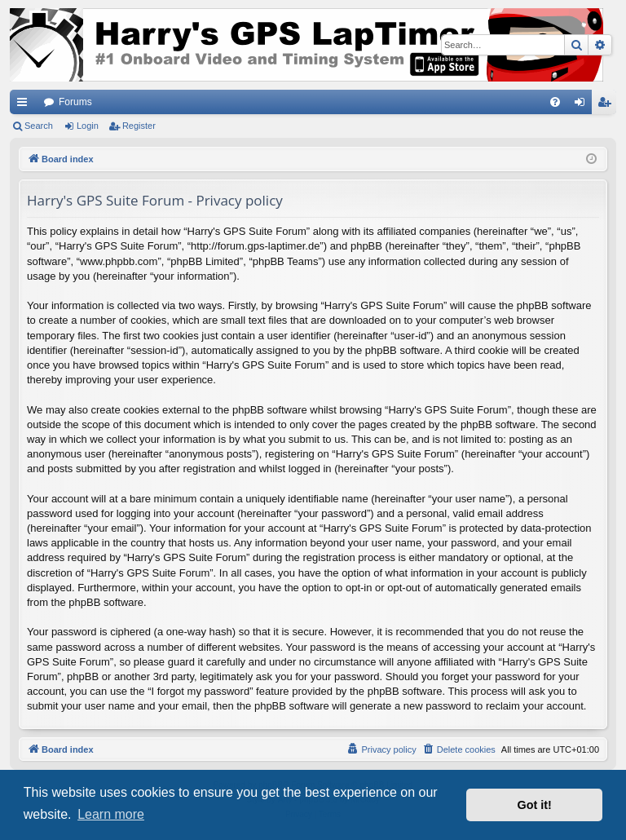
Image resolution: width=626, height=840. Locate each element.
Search (39, 126)
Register (139, 126)
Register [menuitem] (608, 105)
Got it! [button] (535, 805)
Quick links (25, 105)
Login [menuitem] (583, 105)
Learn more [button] (111, 814)
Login (88, 126)
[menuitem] (555, 102)
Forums (75, 102)
